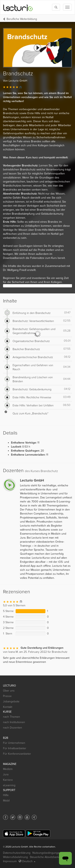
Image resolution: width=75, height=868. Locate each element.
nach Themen (11, 717)
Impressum (10, 861)
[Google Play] (38, 834)
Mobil (6, 801)
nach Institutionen (14, 722)
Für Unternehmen (14, 743)
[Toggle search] (56, 7)
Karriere (8, 780)
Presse (7, 696)
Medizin (8, 769)
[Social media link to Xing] (34, 817)
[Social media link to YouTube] (27, 817)
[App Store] (14, 834)
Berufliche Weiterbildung (22, 19)
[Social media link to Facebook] (5, 817)
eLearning (9, 785)
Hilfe (6, 795)
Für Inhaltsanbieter (15, 748)
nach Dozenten (12, 728)
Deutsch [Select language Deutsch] (27, 861)
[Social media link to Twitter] (13, 817)
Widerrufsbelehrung (15, 857)
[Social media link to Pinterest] (20, 817)
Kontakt (8, 707)
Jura (6, 774)
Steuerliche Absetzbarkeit (46, 857)
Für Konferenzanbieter (17, 754)
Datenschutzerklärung (17, 853)
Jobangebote (11, 701)
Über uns (9, 691)
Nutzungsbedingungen (47, 853)
